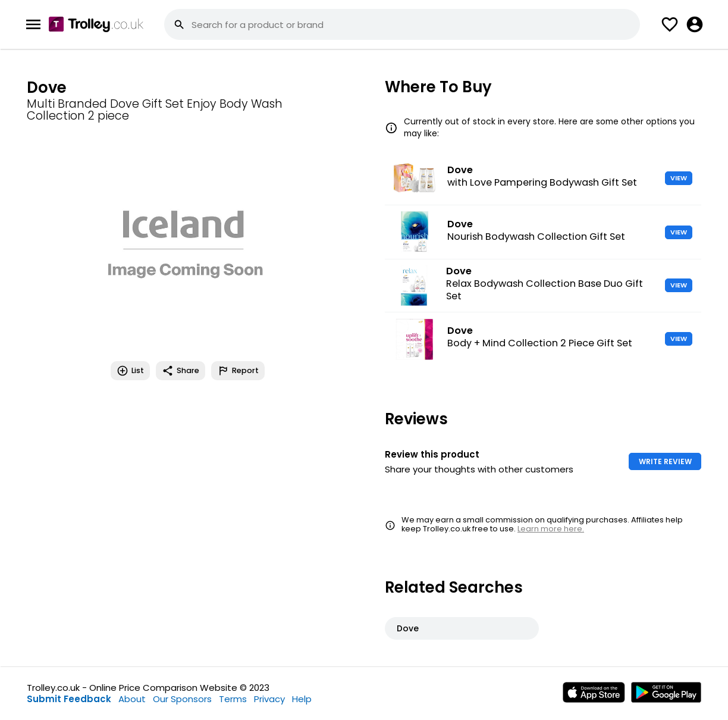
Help (302, 699)
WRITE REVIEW (665, 461)
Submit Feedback (69, 699)
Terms (233, 699)
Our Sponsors (182, 699)
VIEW (679, 178)
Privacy (269, 699)
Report (238, 371)
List (130, 371)
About (132, 699)
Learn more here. (551, 529)
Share (181, 371)
